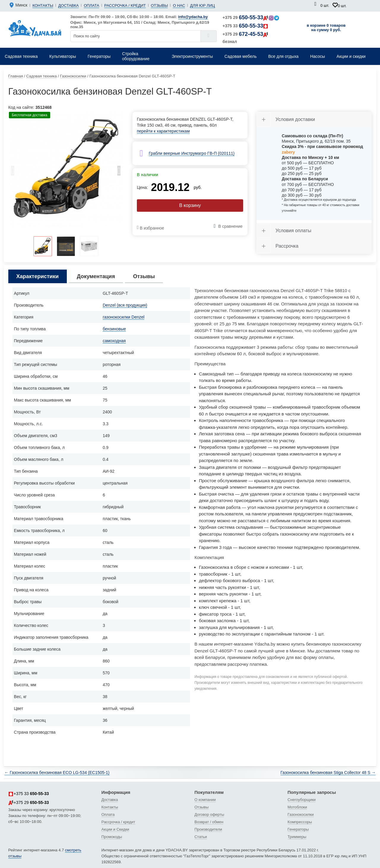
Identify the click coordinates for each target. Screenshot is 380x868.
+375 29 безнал (246, 38)
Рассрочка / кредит (125, 5)
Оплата (91, 5)
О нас (179, 5)
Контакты (43, 5)
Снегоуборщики (302, 800)
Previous (13, 172)
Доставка (68, 5)
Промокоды (112, 837)
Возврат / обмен (209, 822)
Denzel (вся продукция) (125, 305)
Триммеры (297, 837)
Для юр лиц (202, 5)
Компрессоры (300, 822)
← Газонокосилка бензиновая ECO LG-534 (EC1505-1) (57, 773)
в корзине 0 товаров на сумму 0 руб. (326, 28)
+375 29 (251, 17)
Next (119, 172)
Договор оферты (209, 814)
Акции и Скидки (115, 829)
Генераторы (298, 829)
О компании (205, 800)
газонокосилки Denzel (123, 317)
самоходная (114, 341)
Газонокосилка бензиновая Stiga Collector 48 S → (328, 773)
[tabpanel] (66, 169)
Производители (208, 829)
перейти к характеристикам (163, 131)
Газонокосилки (301, 814)
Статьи (201, 837)
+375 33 (246, 26)
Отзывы (159, 5)
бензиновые (114, 329)
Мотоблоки (297, 807)
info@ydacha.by (193, 17)
